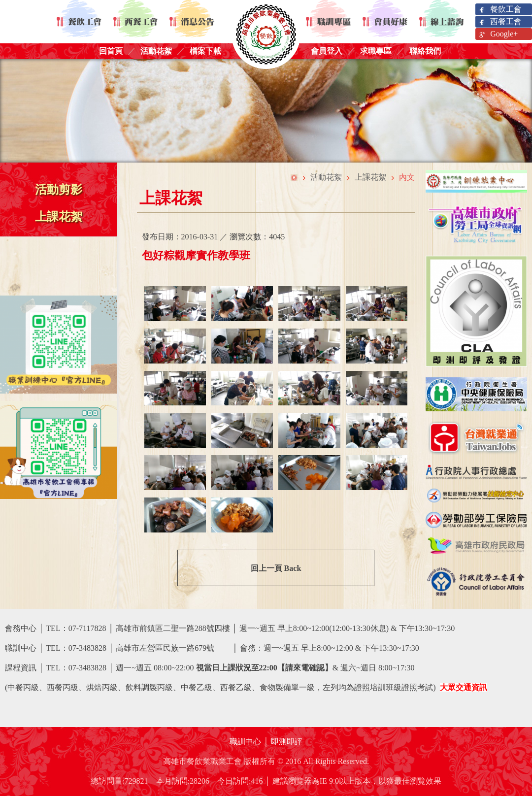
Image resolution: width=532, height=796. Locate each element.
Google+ (498, 34)
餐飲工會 (500, 10)
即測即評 (287, 742)
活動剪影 (59, 190)
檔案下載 (205, 51)
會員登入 (327, 51)
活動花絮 (156, 51)
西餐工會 (500, 22)
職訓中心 (245, 742)
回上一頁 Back (276, 568)
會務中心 (21, 628)
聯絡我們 (425, 51)
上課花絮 (59, 217)
